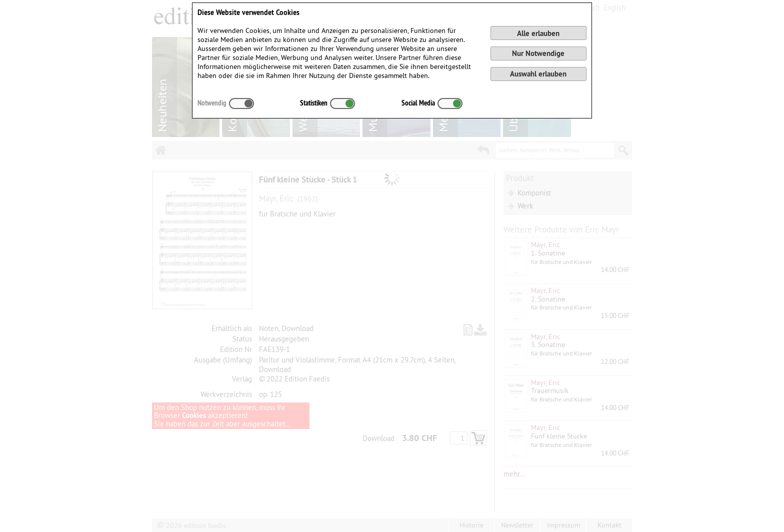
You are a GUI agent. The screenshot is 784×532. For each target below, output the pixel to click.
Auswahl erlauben (538, 74)
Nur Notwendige (538, 53)
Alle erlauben (538, 33)
